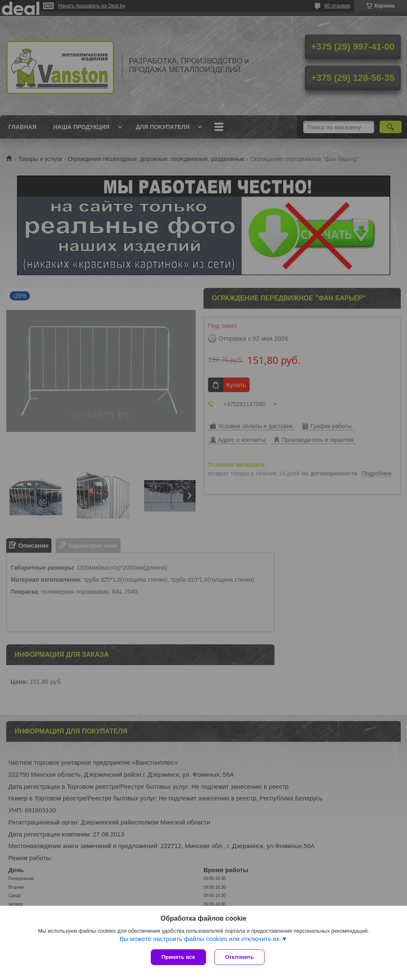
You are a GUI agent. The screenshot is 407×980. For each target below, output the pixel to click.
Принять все (178, 957)
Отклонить (239, 957)
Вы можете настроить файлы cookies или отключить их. (200, 939)
